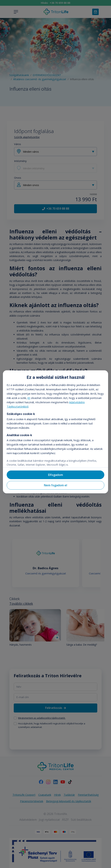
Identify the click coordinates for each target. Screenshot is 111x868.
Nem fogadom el (55, 485)
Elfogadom (55, 475)
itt (29, 398)
